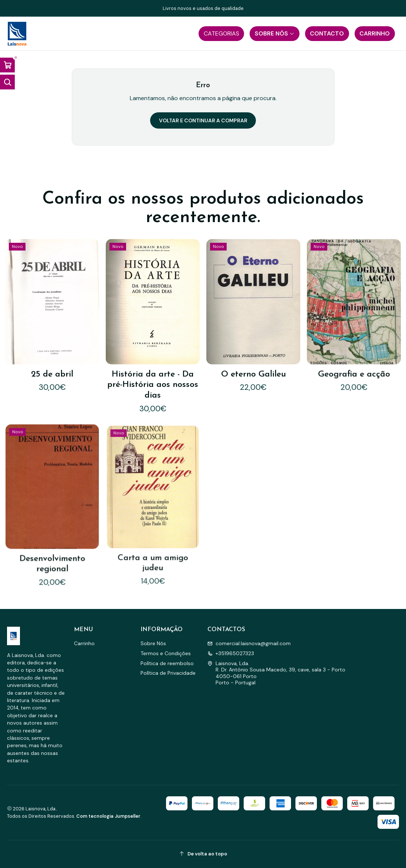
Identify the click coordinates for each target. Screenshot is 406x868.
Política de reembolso (167, 663)
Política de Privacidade (168, 673)
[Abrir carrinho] (7, 65)
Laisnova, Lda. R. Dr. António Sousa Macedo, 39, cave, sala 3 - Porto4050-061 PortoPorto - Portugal (276, 673)
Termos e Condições (166, 653)
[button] (221, 34)
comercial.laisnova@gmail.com (249, 643)
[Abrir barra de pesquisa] (7, 82)
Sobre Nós (153, 643)
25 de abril (52, 358)
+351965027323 (231, 653)
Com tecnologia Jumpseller (108, 816)
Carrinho (84, 643)
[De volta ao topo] (203, 854)
